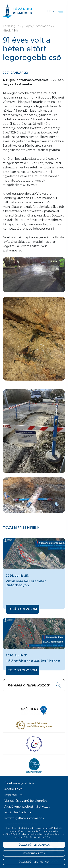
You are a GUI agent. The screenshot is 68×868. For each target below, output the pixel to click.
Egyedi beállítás (34, 853)
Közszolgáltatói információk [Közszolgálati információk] (24, 818)
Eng (51, 11)
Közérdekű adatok (18, 812)
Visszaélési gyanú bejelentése (26, 801)
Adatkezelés (13, 789)
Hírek (7, 30)
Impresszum (13, 795)
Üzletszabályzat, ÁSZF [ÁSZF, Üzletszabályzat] (20, 783)
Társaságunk (12, 26)
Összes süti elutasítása (34, 862)
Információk (44, 26)
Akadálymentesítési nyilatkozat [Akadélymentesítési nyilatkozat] (27, 807)
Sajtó (28, 26)
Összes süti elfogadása (34, 845)
